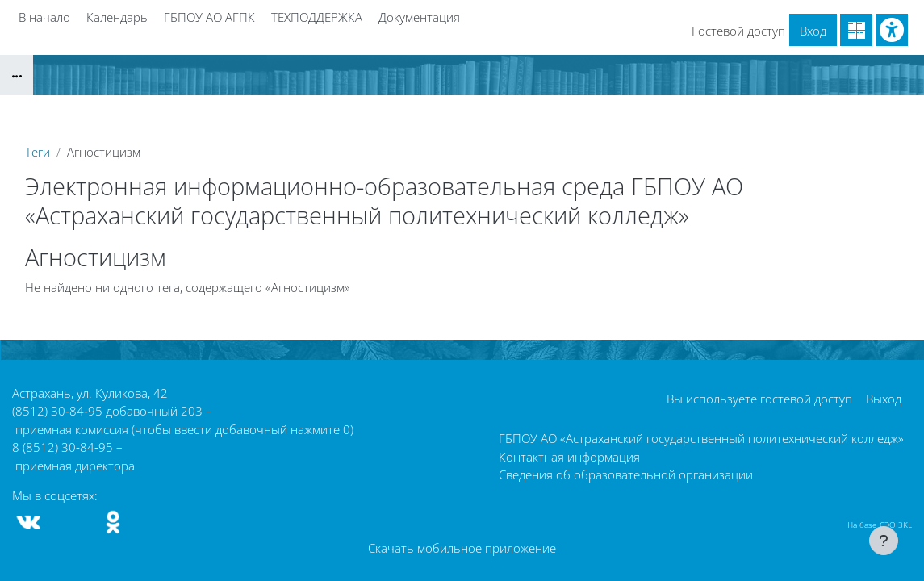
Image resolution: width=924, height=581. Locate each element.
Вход (813, 31)
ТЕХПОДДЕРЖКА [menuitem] (317, 17)
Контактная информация (569, 457)
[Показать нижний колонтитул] (884, 541)
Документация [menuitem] (419, 17)
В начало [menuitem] (44, 17)
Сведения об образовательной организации (626, 474)
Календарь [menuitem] (117, 17)
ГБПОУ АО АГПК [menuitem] (209, 17)
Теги (38, 152)
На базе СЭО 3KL (880, 525)
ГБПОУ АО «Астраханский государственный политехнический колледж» (701, 438)
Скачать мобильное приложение (462, 548)
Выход (884, 399)
